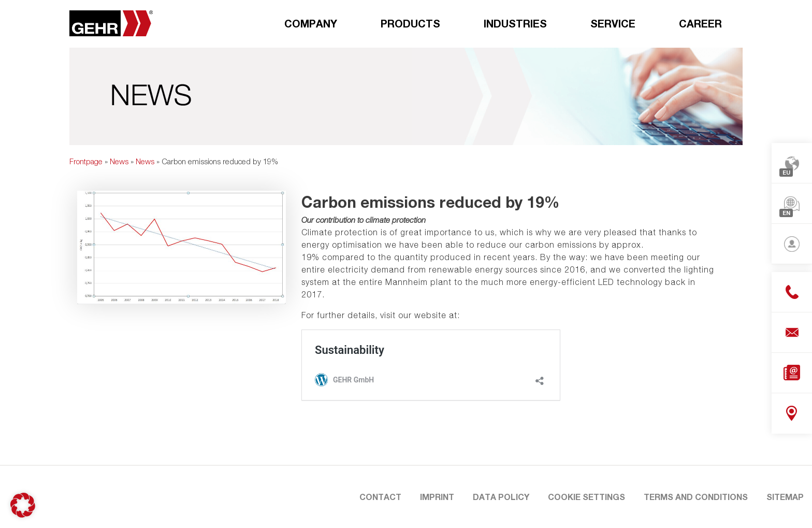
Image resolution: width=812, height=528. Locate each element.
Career (700, 23)
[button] (23, 505)
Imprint (437, 497)
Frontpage (86, 161)
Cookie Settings (586, 497)
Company (311, 23)
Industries (515, 23)
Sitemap (785, 497)
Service (613, 23)
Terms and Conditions (696, 497)
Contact (380, 497)
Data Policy (501, 497)
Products (410, 23)
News (119, 161)
